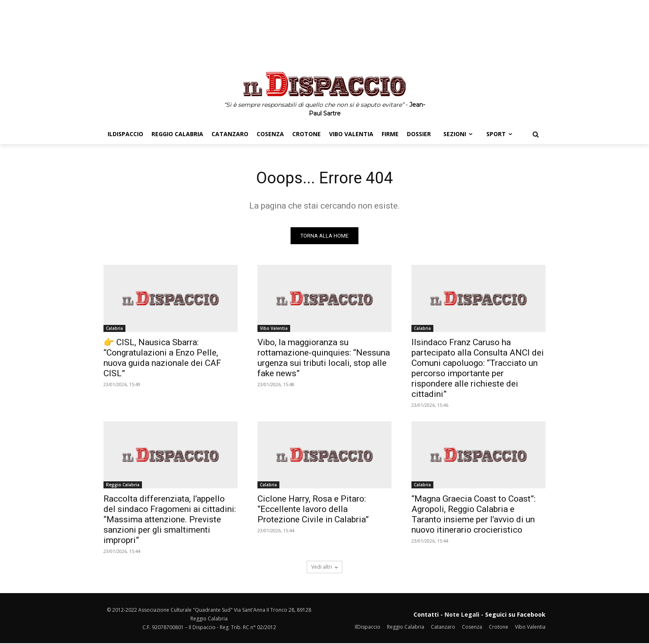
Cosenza (472, 628)
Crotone (499, 628)
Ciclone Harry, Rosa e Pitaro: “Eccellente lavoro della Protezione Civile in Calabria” (313, 510)
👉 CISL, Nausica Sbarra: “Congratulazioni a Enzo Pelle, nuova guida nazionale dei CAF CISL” (162, 359)
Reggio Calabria (123, 485)
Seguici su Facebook (515, 615)
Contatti (426, 615)
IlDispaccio (368, 628)
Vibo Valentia (274, 329)
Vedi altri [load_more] (324, 568)
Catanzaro (443, 628)
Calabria (114, 329)
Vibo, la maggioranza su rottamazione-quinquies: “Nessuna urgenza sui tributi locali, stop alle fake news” (324, 359)
